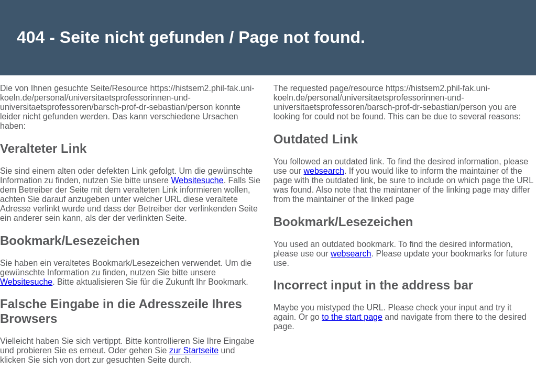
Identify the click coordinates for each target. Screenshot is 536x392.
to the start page (352, 317)
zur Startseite (194, 350)
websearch (324, 171)
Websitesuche (197, 180)
